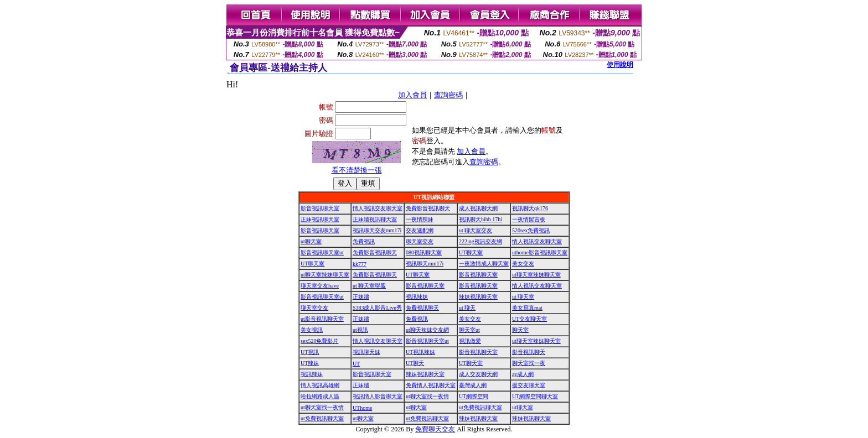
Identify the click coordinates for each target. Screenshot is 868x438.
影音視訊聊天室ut (322, 252)
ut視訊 (360, 330)
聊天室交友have (320, 286)
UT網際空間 (474, 396)
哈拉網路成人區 (320, 396)
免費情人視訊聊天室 (431, 385)
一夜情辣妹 (420, 219)
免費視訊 (364, 241)
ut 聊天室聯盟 (369, 286)
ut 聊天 (467, 308)
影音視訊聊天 (529, 352)
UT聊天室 (471, 252)
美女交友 (523, 264)
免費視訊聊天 (422, 308)
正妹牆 (361, 297)
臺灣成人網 (473, 385)
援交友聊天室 (529, 385)
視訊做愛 (470, 341)
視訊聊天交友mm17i (377, 230)
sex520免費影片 (319, 341)
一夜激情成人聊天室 (484, 264)
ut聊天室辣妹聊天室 (325, 275)
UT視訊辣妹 (420, 352)
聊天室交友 (420, 241)
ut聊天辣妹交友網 (427, 330)
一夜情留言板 (529, 219)
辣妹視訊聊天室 (478, 297)
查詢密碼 (448, 95)
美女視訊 (312, 330)
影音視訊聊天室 (320, 208)
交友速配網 (420, 230)
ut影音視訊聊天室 (322, 319)
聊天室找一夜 (529, 363)
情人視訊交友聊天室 (378, 208)
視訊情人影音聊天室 (378, 396)
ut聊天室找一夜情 (427, 396)
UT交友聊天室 (529, 319)
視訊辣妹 (417, 297)
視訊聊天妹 (366, 352)
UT (356, 364)
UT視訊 (310, 352)
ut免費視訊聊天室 (480, 407)
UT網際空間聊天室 (535, 396)
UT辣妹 (310, 363)
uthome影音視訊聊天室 (540, 252)
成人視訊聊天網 (478, 208)
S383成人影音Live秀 (377, 308)
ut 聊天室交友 (476, 230)
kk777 (360, 264)
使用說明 (620, 65)
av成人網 (523, 374)
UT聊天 (415, 363)
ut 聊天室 (523, 297)
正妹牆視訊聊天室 (375, 219)
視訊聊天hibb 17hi (480, 219)
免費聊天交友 (435, 429)
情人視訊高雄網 (320, 385)
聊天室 (520, 330)
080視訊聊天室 (424, 252)
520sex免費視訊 (531, 230)
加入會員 (412, 95)
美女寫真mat (527, 308)
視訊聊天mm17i (425, 264)
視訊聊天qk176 (530, 208)
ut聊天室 (311, 241)
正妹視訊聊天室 (320, 219)
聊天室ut (469, 330)
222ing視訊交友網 (480, 241)
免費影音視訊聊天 (428, 208)
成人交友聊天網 (478, 374)
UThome (363, 408)
